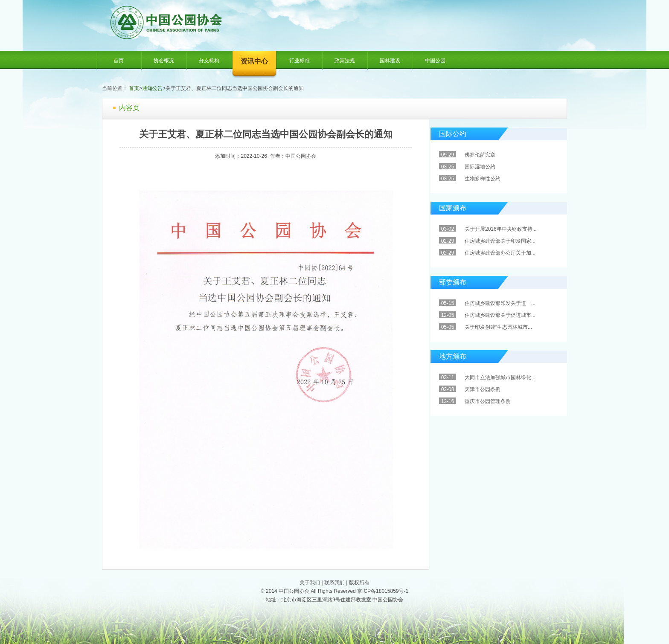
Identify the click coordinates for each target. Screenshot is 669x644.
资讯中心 (254, 61)
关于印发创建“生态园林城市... (498, 327)
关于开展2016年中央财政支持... (501, 229)
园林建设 (390, 61)
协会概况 (164, 61)
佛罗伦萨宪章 (480, 155)
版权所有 (359, 583)
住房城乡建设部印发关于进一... (500, 303)
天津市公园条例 (483, 389)
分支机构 (209, 61)
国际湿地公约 (480, 167)
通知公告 (152, 88)
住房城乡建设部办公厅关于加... (500, 253)
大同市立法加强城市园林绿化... (500, 377)
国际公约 (453, 134)
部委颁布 (453, 282)
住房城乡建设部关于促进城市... (500, 315)
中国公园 (435, 61)
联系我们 (334, 583)
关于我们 (310, 583)
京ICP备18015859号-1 (383, 591)
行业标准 (300, 61)
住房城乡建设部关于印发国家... (500, 241)
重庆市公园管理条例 (488, 401)
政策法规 (345, 61)
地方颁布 (453, 356)
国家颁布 (453, 208)
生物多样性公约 (483, 179)
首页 (119, 61)
